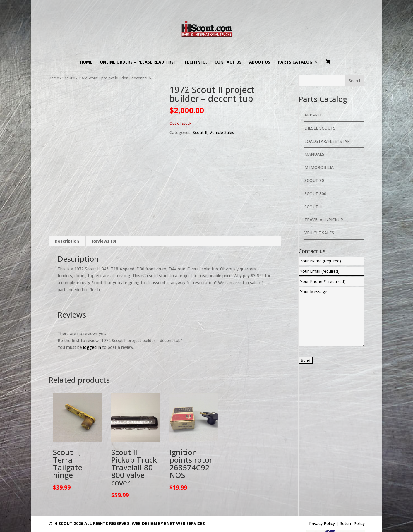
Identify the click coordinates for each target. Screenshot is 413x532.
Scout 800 (315, 194)
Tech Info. (196, 62)
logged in (92, 324)
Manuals (314, 154)
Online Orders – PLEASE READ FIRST (138, 62)
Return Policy (352, 500)
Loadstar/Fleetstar (327, 141)
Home (86, 62)
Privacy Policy (322, 500)
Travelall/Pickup (324, 220)
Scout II (69, 78)
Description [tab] (67, 218)
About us (260, 62)
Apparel (313, 115)
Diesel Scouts (320, 128)
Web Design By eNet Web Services (168, 500)
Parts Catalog (295, 62)
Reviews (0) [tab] (104, 218)
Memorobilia (319, 167)
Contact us (228, 62)
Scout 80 (314, 180)
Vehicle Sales (222, 132)
